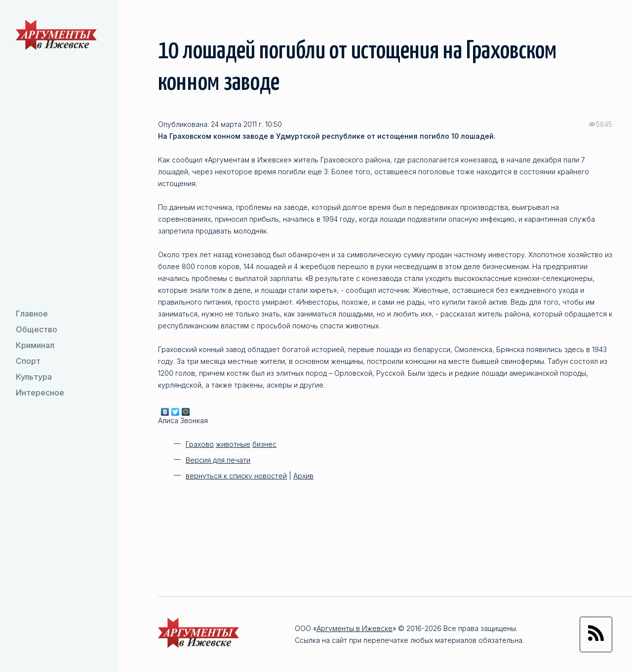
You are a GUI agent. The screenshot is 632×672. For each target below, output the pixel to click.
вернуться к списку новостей (236, 476)
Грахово (200, 444)
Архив (303, 476)
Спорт (28, 361)
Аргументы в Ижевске (355, 628)
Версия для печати (218, 460)
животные (233, 444)
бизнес (264, 444)
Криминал (35, 345)
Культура (34, 377)
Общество (37, 329)
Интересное (40, 393)
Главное (32, 314)
